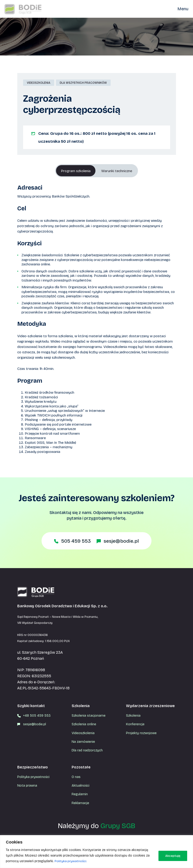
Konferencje (135, 724)
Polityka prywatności (33, 777)
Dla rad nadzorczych (87, 750)
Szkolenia (133, 716)
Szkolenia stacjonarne (89, 716)
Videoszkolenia (83, 733)
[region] (96, 852)
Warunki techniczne (119, 171)
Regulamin (80, 794)
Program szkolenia (73, 171)
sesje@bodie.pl (123, 541)
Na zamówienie (83, 742)
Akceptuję (172, 856)
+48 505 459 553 (37, 716)
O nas (76, 777)
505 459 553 (75, 541)
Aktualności (81, 786)
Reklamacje (80, 803)
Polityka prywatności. (71, 861)
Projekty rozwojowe (141, 733)
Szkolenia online (84, 724)
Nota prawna (27, 786)
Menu (183, 9)
